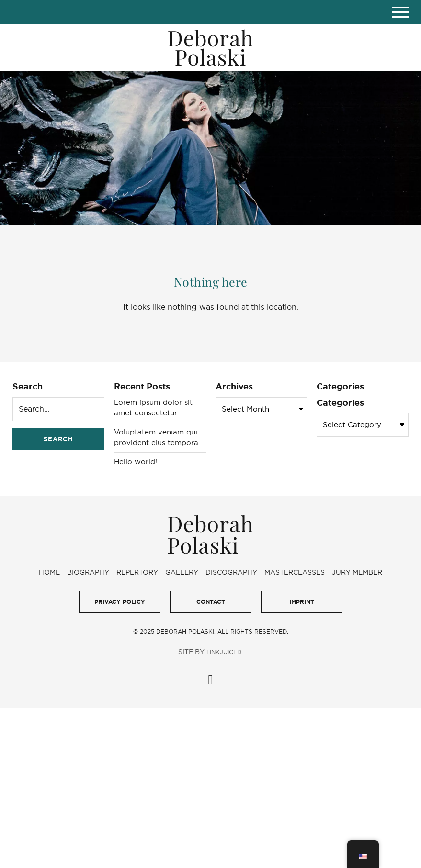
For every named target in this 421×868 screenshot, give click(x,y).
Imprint (302, 602)
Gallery (182, 572)
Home (49, 572)
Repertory (137, 572)
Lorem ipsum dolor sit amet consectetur (153, 408)
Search (28, 386)
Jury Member (357, 572)
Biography (88, 572)
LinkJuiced (224, 652)
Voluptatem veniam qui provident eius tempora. (157, 437)
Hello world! (136, 462)
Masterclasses (295, 572)
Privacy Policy (120, 602)
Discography (231, 572)
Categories (340, 402)
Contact (211, 602)
